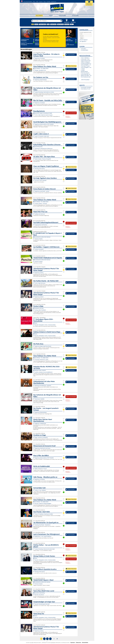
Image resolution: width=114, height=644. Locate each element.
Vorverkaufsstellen (28, 2)
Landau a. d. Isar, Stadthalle (40, 490)
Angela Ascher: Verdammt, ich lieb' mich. (68, 41)
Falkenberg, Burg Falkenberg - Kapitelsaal (43, 386)
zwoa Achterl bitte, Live (86, 74)
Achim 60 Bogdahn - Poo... (86, 67)
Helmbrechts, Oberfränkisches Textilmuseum (44, 148)
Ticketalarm (62, 16)
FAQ (34, 2)
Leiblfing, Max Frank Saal (40, 214)
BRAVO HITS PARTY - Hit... (86, 76)
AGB (37, 2)
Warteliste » (68, 116)
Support (41, 2)
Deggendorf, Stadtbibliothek (40, 424)
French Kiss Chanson (85, 73)
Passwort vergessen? (84, 40)
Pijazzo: (35, 323)
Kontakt (48, 2)
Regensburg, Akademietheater (41, 80)
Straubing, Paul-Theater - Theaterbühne (43, 525)
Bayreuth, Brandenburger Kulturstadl (42, 604)
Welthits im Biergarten (85, 62)
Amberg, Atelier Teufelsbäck (40, 310)
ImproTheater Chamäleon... (86, 88)
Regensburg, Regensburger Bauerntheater (43, 346)
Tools (45, 2)
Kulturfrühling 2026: (38, 147)
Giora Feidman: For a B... (86, 89)
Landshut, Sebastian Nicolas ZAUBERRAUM (44, 372)
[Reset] (61, 21)
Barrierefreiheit (85, 643)
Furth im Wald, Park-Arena (40, 283)
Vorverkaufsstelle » (85, 50)
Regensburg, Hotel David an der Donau (43, 448)
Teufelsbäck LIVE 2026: (39, 308)
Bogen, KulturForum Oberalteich (41, 437)
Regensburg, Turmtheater (40, 58)
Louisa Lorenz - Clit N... (86, 59)
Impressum (54, 2)
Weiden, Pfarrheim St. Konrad (41, 469)
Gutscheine (75, 16)
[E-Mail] (86, 34)
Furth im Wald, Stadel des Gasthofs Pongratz (44, 115)
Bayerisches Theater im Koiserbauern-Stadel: (43, 113)
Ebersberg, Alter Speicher (40, 169)
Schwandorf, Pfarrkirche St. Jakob (42, 360)
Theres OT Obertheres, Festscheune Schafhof (44, 514)
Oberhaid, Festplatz (39, 239)
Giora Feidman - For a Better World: (41, 69)
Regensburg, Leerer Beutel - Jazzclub (42, 191)
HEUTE (51, 16)
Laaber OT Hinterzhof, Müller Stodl (42, 136)
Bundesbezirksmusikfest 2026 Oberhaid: (42, 237)
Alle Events (39, 16)
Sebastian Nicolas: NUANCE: (40, 370)
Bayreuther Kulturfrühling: (39, 593)
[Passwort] (86, 36)
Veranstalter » (84, 49)
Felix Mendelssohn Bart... (86, 77)
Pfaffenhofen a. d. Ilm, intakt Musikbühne (43, 537)
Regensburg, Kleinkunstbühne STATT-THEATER (44, 124)
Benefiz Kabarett (84, 71)
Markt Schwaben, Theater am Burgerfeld (43, 159)
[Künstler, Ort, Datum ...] (47, 21)
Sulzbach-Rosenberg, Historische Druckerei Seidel (45, 549)
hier (58, 42)
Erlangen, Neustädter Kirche (40, 70)
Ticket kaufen (70, 55)
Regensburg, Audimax (39, 273)
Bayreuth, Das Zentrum (39, 595)
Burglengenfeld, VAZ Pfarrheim (41, 225)
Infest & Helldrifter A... (85, 58)
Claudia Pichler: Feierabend (25, 40)
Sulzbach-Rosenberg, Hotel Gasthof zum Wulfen (44, 92)
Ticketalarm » (68, 117)
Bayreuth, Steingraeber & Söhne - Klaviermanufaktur (45, 325)
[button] (82, 38)
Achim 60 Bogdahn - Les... (86, 65)
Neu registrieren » (83, 41)
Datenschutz (78, 643)
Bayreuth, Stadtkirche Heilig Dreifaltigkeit (43, 504)
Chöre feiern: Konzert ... (86, 66)
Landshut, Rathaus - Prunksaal (41, 204)
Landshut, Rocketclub (39, 249)
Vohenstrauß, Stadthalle (40, 399)
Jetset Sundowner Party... (86, 61)
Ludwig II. (83, 69)
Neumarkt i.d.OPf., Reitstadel (41, 181)
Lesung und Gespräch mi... (86, 63)
